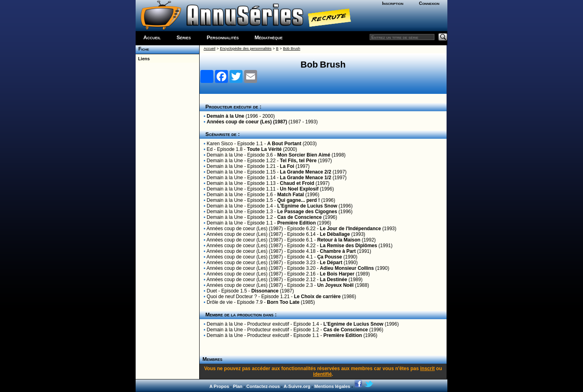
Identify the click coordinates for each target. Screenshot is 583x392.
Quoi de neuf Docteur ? (232, 297)
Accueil (152, 37)
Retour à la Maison (339, 240)
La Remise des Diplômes (348, 246)
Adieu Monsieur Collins (347, 268)
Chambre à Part (338, 251)
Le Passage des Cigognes (307, 212)
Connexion (429, 3)
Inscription (393, 3)
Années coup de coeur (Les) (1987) (247, 122)
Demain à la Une (226, 116)
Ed (210, 149)
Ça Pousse (329, 257)
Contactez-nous (263, 386)
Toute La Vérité (264, 149)
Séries (184, 37)
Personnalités (223, 37)
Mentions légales (332, 386)
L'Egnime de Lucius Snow (307, 206)
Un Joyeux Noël (335, 285)
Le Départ (331, 263)
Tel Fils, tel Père (298, 161)
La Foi (287, 166)
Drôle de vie (220, 302)
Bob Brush (291, 49)
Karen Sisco (220, 144)
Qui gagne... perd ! (299, 200)
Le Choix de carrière (317, 297)
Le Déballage (335, 234)
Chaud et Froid (297, 183)
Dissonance (265, 291)
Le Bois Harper (337, 274)
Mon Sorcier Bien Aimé (304, 155)
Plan (238, 386)
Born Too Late (283, 302)
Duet (212, 291)
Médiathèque (269, 37)
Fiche (142, 49)
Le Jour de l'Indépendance (350, 229)
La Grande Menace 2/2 (305, 172)
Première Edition (297, 223)
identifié (322, 374)
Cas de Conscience (300, 217)
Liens (143, 59)
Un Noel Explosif (299, 189)
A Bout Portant (284, 144)
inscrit (428, 369)
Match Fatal (291, 195)
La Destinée (333, 280)
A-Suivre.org (297, 386)
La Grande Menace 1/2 (305, 178)
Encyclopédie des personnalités (246, 49)
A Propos (219, 386)
